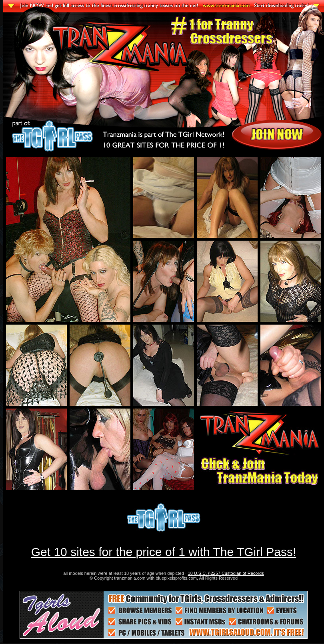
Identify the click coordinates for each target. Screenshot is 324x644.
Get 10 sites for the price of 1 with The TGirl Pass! (164, 552)
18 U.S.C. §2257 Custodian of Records (226, 573)
